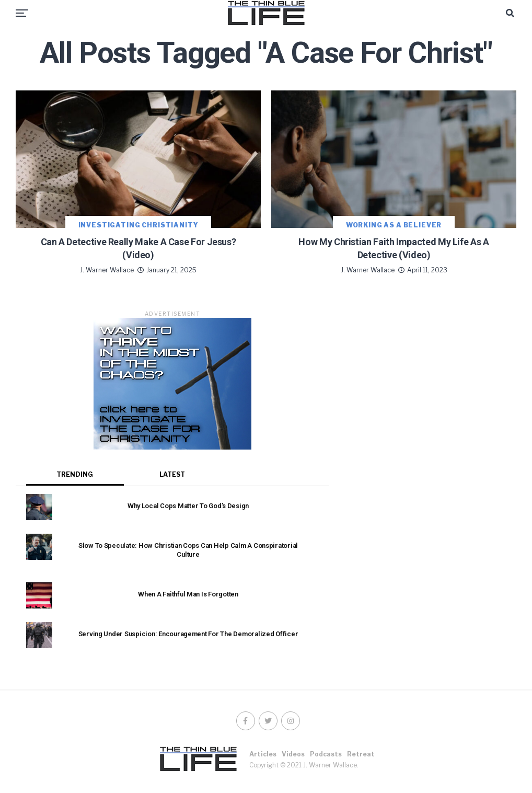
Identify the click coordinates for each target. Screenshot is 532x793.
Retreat (361, 754)
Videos (293, 754)
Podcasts (326, 754)
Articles (263, 754)
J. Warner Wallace (107, 270)
